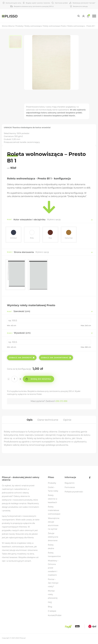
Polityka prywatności (74, 493)
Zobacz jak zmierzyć (22, 358)
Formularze (70, 489)
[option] (16, 42)
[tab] (29, 421)
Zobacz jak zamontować (56, 358)
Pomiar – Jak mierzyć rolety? (53, 585)
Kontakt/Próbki (55, 617)
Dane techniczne (48, 421)
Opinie (68, 421)
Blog (50, 608)
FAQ (50, 604)
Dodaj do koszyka (42, 380)
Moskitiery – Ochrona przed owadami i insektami (53, 570)
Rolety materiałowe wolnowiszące (54, 512)
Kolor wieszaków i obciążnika (29, 220)
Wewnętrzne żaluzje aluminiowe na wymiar (54, 525)
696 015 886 (61, 402)
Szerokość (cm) (19, 312)
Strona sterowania (24, 253)
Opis (29, 421)
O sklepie (52, 613)
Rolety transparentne (54, 556)
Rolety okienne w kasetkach (53, 501)
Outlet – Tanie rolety (53, 491)
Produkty (52, 485)
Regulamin (70, 485)
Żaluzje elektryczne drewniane (53, 539)
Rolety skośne (51, 548)
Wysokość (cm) (19, 333)
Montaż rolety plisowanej (53, 596)
